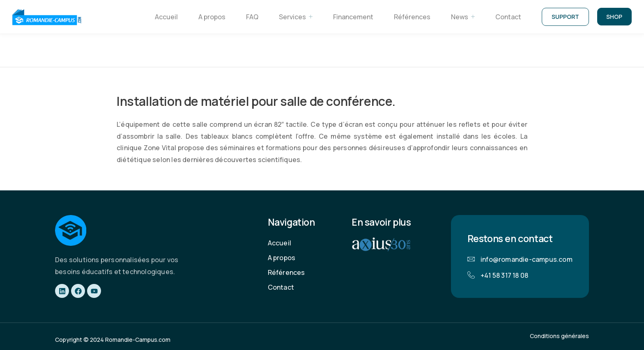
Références (411, 17)
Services (294, 17)
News (462, 17)
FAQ (251, 17)
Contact (507, 17)
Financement (352, 17)
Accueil (165, 17)
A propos (211, 17)
